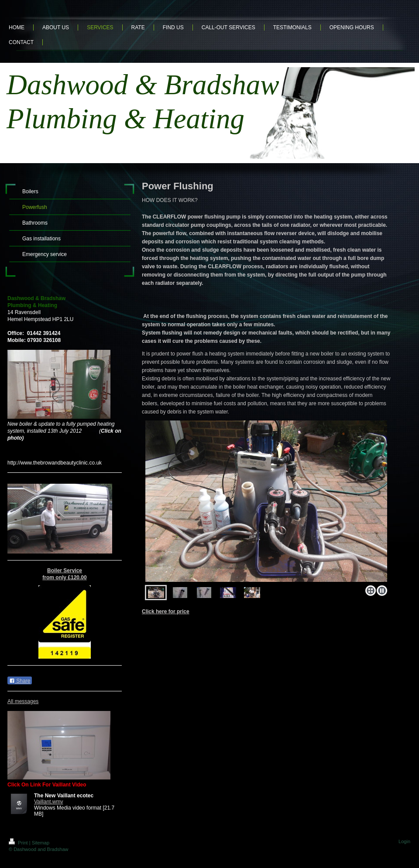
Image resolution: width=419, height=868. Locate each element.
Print (19, 843)
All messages (23, 701)
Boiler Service (65, 571)
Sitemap (41, 843)
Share (20, 681)
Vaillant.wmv (48, 802)
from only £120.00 (64, 578)
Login (404, 841)
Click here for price (166, 612)
